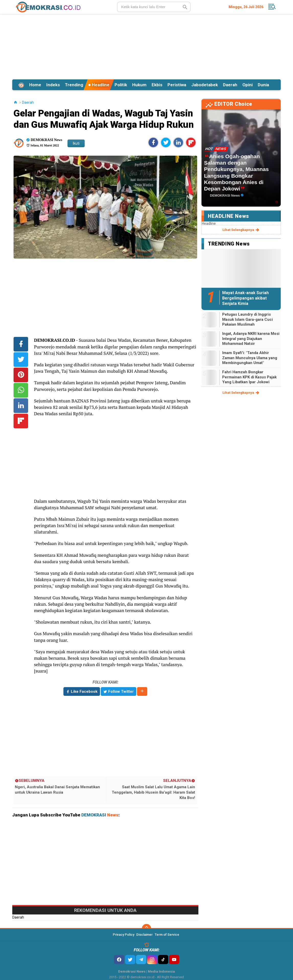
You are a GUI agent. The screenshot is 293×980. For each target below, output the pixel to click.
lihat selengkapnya (241, 230)
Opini (247, 85)
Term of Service (167, 935)
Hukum (139, 85)
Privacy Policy (123, 935)
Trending (74, 85)
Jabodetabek (205, 85)
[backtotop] (146, 929)
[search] (154, 7)
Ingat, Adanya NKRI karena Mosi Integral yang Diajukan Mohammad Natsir (251, 339)
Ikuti (76, 143)
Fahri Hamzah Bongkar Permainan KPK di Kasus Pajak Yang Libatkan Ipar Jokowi (249, 377)
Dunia (263, 85)
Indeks (53, 85)
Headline (99, 85)
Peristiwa (177, 85)
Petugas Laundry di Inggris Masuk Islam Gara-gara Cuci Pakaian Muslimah (247, 319)
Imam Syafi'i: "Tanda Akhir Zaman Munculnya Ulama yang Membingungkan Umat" (250, 358)
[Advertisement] (146, 46)
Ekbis (157, 85)
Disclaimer (144, 935)
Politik (121, 85)
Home (35, 85)
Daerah (230, 85)
